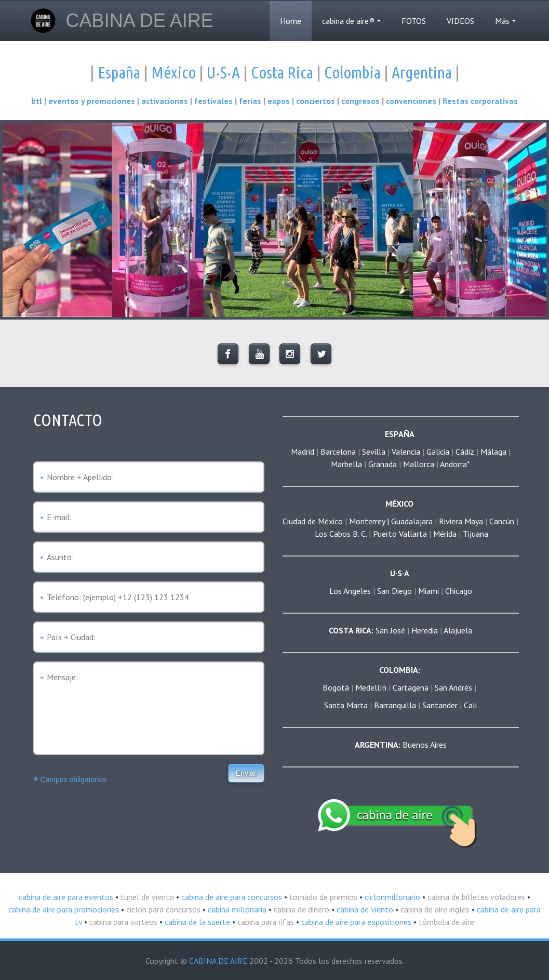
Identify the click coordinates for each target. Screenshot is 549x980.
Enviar (246, 773)
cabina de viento (364, 909)
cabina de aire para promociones (64, 909)
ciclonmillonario (391, 897)
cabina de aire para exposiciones (355, 922)
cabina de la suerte (196, 922)
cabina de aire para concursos (231, 897)
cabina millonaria (236, 909)
